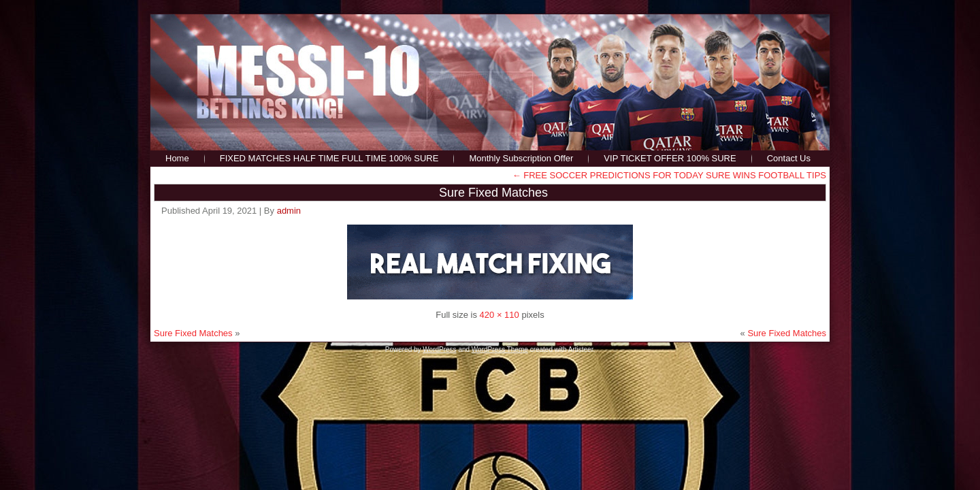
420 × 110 (500, 315)
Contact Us (789, 158)
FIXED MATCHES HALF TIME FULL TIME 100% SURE (329, 158)
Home (177, 158)
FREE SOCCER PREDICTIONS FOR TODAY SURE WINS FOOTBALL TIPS (669, 175)
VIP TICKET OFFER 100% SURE (670, 158)
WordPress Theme (500, 349)
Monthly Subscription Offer (521, 158)
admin (289, 211)
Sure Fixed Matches (493, 193)
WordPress (439, 349)
